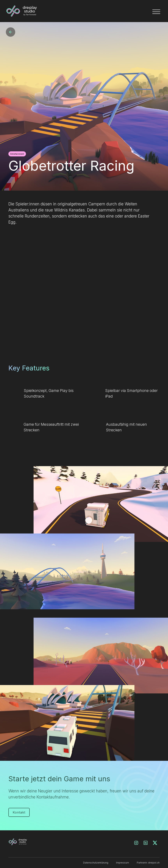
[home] (40, 11)
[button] (157, 11)
